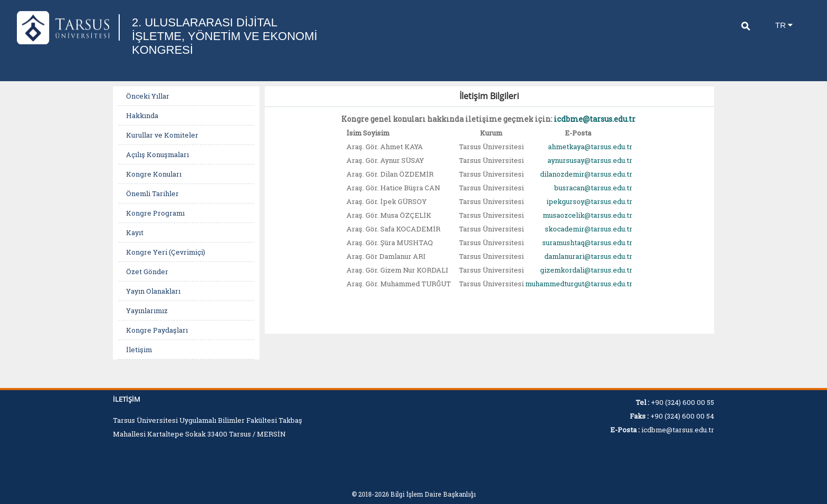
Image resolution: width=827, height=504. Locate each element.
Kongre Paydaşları (157, 330)
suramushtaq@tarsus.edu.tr (587, 243)
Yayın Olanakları (153, 291)
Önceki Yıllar (148, 96)
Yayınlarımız (147, 311)
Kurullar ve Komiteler (162, 135)
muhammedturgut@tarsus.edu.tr (579, 284)
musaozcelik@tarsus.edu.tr (588, 215)
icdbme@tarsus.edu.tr (595, 119)
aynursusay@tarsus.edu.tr (590, 160)
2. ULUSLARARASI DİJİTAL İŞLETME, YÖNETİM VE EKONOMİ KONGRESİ (225, 36)
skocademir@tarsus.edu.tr (589, 229)
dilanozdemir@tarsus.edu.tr (586, 174)
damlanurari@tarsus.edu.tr (588, 256)
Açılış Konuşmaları (157, 154)
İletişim (139, 350)
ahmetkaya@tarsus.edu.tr (590, 147)
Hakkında (142, 115)
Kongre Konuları (154, 174)
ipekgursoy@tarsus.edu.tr (589, 201)
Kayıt (135, 232)
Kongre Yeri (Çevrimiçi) (166, 252)
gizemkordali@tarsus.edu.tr (586, 270)
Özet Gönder (147, 272)
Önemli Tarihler (152, 193)
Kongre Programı (155, 213)
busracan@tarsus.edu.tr (593, 188)
